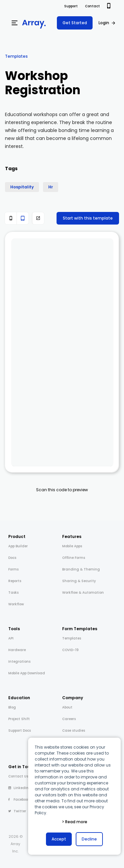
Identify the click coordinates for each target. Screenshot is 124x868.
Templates (16, 56)
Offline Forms (74, 558)
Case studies (74, 731)
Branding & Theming (81, 569)
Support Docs (20, 731)
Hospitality (22, 187)
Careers (69, 719)
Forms (13, 569)
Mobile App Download (27, 673)
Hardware (17, 650)
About (67, 707)
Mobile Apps (72, 546)
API (11, 638)
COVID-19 (70, 650)
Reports (15, 581)
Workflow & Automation (83, 593)
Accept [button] (59, 839)
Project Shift (19, 719)
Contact (92, 6)
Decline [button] (89, 839)
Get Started (75, 23)
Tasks (13, 593)
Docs (12, 558)
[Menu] (15, 23)
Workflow (16, 604)
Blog (12, 707)
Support (71, 6)
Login (104, 23)
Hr (51, 187)
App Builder (18, 546)
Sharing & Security (79, 581)
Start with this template (88, 218)
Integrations (19, 662)
